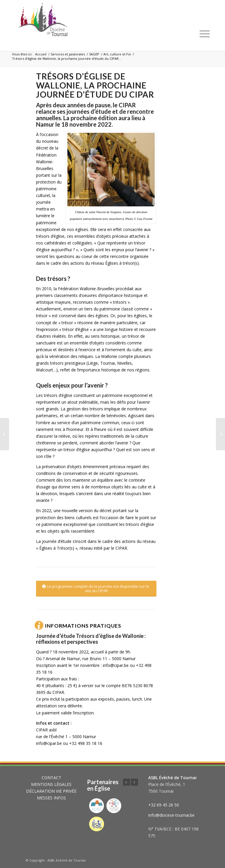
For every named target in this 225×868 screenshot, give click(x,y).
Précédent (127, 782)
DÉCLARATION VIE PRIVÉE (51, 791)
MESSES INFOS (51, 798)
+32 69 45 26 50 (164, 805)
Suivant (134, 782)
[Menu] (205, 34)
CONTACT (51, 778)
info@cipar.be (116, 665)
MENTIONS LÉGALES (51, 784)
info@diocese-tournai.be (171, 815)
